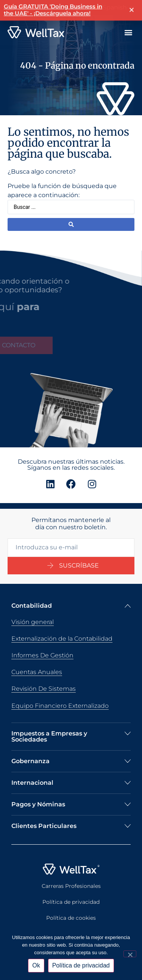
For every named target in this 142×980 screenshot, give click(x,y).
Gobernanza (30, 761)
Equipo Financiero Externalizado (60, 706)
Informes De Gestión (42, 655)
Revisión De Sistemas (44, 689)
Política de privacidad (71, 902)
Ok (36, 965)
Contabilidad (32, 606)
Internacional (32, 783)
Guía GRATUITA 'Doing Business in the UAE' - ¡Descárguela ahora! (53, 9)
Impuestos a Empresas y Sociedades (49, 736)
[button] (128, 32)
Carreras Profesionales (71, 886)
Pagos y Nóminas (38, 804)
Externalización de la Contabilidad (62, 639)
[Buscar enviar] (71, 224)
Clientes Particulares (44, 826)
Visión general (33, 622)
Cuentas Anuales (37, 672)
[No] (130, 954)
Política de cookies (71, 918)
